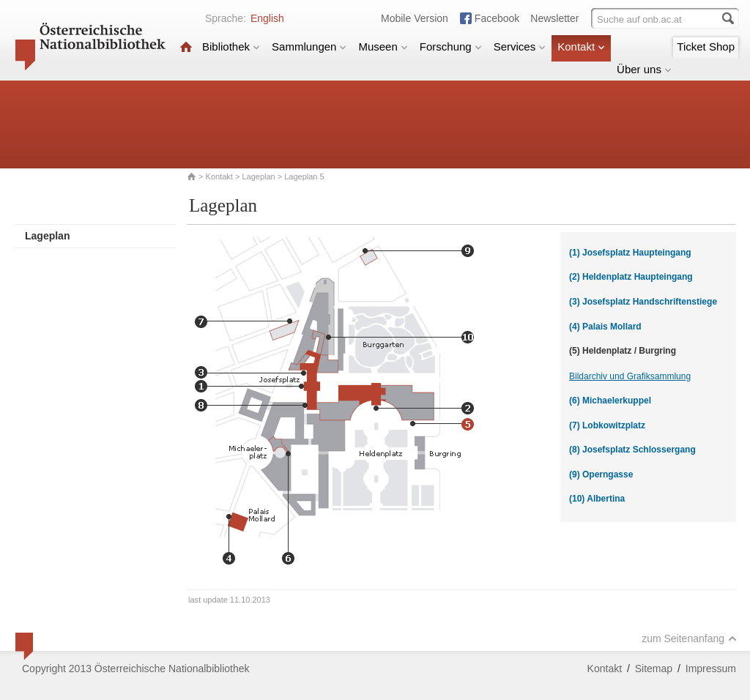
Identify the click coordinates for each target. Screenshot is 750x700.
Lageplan (258, 176)
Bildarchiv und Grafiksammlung (630, 376)
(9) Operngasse (601, 474)
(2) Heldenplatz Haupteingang (631, 277)
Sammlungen (309, 46)
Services (520, 46)
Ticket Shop (706, 46)
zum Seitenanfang (689, 638)
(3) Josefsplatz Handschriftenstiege (643, 302)
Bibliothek (231, 46)
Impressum (711, 669)
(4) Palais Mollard (605, 327)
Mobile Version (415, 18)
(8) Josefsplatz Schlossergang (632, 450)
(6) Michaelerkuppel (610, 401)
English (267, 18)
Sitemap (654, 669)
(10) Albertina (597, 499)
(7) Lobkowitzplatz (607, 425)
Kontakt (581, 46)
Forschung (451, 46)
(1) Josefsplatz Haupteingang (630, 253)
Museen (383, 46)
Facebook (497, 18)
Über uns (644, 69)
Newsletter (554, 18)
